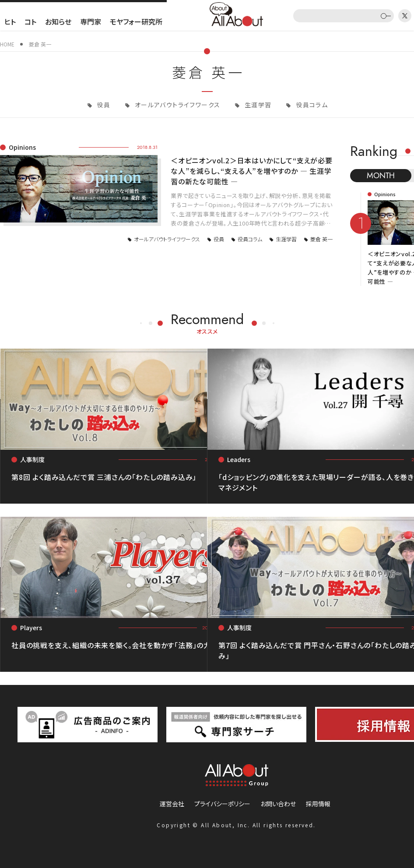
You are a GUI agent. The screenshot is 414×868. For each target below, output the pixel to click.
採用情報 (318, 804)
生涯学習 (257, 105)
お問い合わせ (278, 804)
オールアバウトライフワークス (176, 105)
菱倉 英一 (321, 239)
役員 (103, 105)
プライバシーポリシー (222, 804)
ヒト (10, 21)
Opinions (22, 147)
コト (30, 21)
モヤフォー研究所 (136, 21)
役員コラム (311, 105)
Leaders (239, 459)
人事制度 (32, 459)
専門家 (91, 21)
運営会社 (172, 804)
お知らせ (58, 21)
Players (31, 628)
